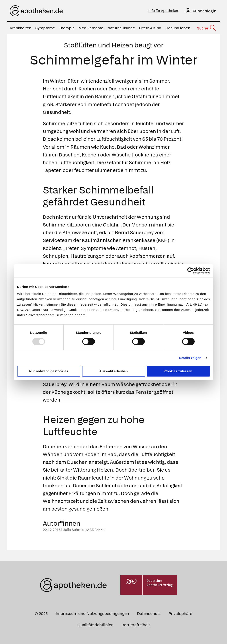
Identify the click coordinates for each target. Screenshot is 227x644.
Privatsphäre (180, 614)
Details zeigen (190, 358)
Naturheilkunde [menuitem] (121, 28)
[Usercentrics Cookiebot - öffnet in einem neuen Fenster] (191, 271)
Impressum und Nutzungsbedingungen (92, 614)
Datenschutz (149, 614)
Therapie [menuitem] (67, 28)
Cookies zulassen (178, 371)
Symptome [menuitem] (45, 28)
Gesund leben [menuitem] (178, 28)
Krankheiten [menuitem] (21, 28)
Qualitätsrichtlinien (95, 625)
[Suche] (206, 28)
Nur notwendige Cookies (49, 371)
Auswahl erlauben (113, 371)
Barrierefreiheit (136, 625)
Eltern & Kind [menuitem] (150, 28)
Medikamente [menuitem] (91, 28)
